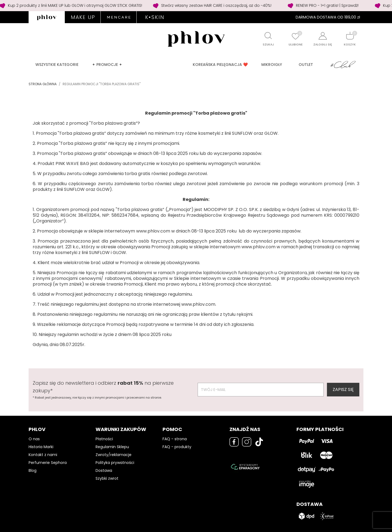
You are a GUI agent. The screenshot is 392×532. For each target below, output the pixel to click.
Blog (33, 470)
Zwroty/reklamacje (114, 455)
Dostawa (104, 470)
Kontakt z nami (43, 455)
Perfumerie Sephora (48, 463)
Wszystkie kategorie (57, 65)
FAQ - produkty (177, 447)
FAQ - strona (175, 439)
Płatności (104, 439)
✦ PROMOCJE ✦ (107, 65)
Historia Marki (41, 447)
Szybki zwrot (107, 478)
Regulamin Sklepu (112, 447)
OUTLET (306, 65)
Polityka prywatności (115, 463)
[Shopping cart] (350, 36)
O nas (34, 439)
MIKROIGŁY (272, 65)
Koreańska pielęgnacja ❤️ (220, 65)
